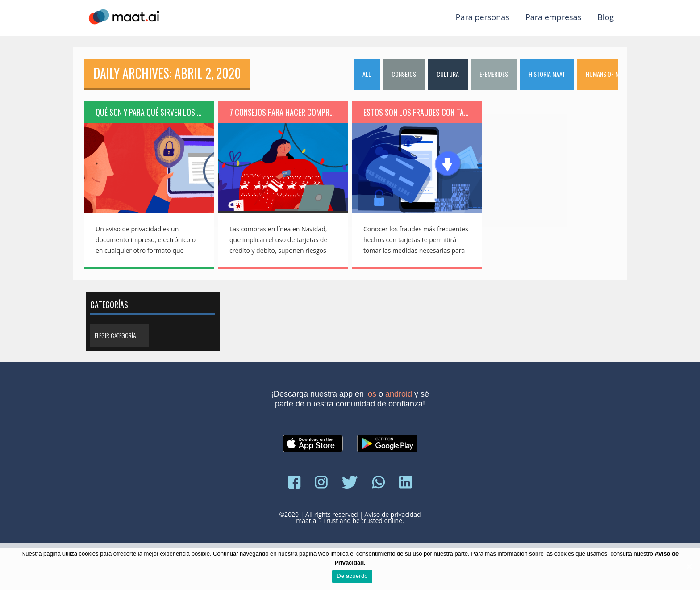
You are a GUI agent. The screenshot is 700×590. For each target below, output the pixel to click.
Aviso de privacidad (393, 514)
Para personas (483, 17)
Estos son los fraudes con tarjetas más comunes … (423, 112)
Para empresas (553, 17)
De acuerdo (352, 576)
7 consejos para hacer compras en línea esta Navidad (289, 112)
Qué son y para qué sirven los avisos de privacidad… (155, 112)
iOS (371, 394)
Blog (606, 17)
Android (399, 394)
